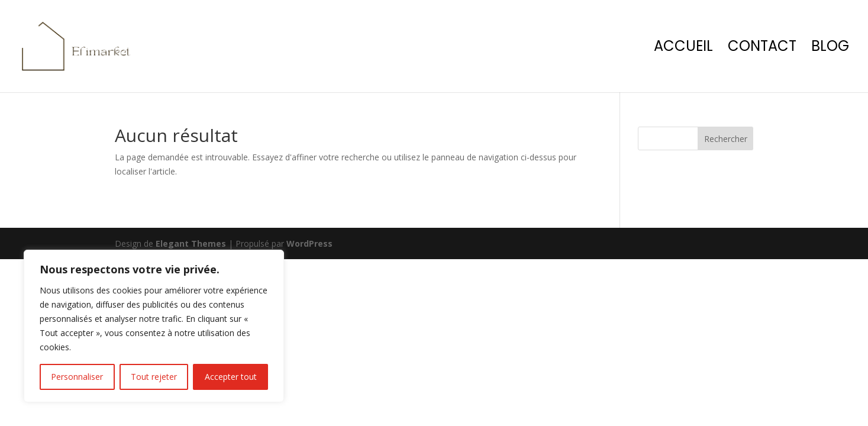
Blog (830, 49)
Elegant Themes (191, 243)
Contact (762, 49)
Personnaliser (77, 377)
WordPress (309, 243)
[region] (154, 326)
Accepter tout (231, 377)
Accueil (683, 49)
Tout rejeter (154, 377)
